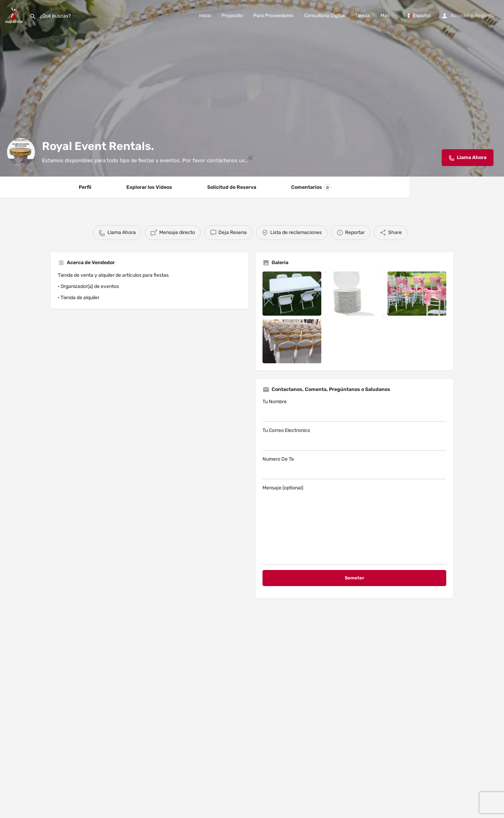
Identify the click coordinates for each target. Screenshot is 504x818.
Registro (484, 16)
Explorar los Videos (149, 187)
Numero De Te (354, 468)
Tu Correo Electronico (354, 439)
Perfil (85, 187)
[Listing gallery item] (292, 294)
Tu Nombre (354, 410)
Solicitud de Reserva (232, 187)
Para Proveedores (274, 16)
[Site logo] (15, 15)
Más (385, 16)
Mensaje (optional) (354, 525)
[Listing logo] (21, 152)
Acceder (460, 16)
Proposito (232, 16)
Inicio (205, 16)
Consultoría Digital (324, 16)
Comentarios (311, 187)
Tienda (362, 16)
